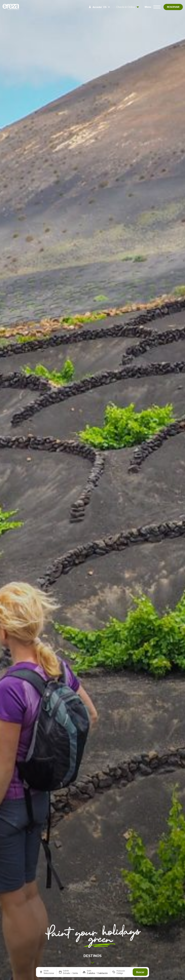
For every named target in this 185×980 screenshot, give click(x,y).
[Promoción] (123, 973)
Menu (148, 7)
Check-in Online (128, 7)
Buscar (140, 972)
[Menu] (157, 7)
